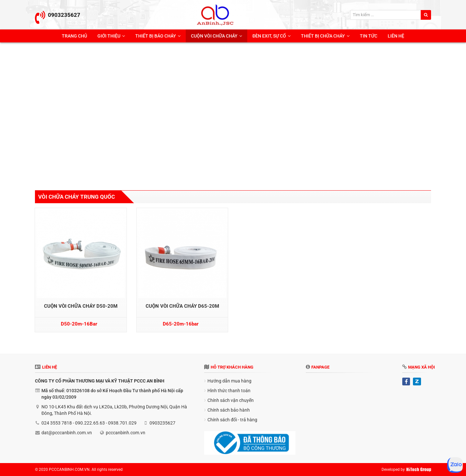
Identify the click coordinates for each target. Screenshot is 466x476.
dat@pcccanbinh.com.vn (67, 433)
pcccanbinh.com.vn (126, 433)
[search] (426, 15)
